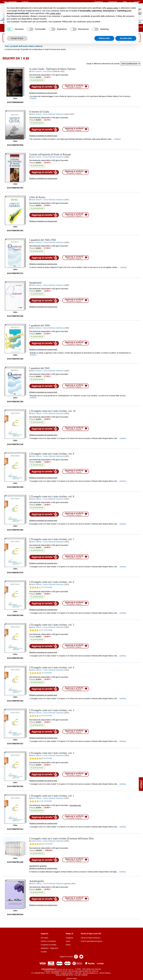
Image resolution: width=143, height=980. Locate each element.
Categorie (69, 938)
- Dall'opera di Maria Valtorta (52, 69)
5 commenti (47, 758)
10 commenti (47, 844)
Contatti (44, 952)
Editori (68, 945)
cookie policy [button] (55, 13)
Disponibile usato (75, 805)
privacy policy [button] (113, 8)
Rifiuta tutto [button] (104, 38)
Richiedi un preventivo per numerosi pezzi (43, 93)
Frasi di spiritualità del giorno (92, 941)
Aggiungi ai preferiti (76, 87)
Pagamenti (54, 948)
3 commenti (47, 673)
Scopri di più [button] (17, 38)
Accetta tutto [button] (126, 38)
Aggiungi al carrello (44, 87)
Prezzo (32, 77)
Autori (68, 941)
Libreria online (71, 979)
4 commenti (47, 801)
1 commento (47, 587)
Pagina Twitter (81, 956)
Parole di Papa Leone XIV (91, 934)
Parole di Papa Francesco (90, 938)
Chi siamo (44, 938)
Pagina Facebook (76, 956)
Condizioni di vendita (49, 945)
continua (33, 98)
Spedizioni (45, 948)
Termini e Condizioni (48, 941)
